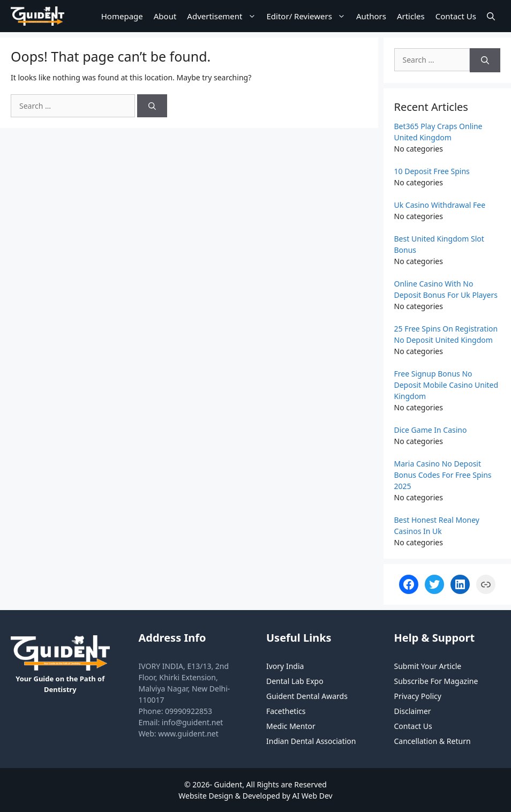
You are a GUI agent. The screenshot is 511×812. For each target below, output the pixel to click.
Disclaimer (413, 711)
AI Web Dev (313, 796)
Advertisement (224, 16)
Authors (371, 16)
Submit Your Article (428, 666)
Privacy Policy (418, 696)
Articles (411, 16)
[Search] (152, 106)
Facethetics (286, 711)
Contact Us (456, 16)
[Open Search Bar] (491, 16)
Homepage (122, 16)
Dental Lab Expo (295, 681)
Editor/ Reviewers (309, 16)
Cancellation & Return (433, 741)
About (165, 16)
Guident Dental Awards (307, 696)
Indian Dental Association (311, 741)
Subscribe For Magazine (436, 681)
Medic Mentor (291, 726)
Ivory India (285, 666)
